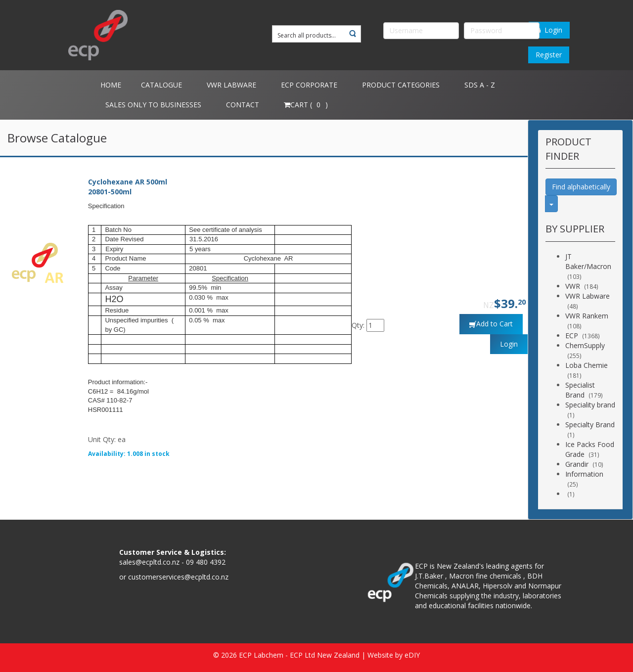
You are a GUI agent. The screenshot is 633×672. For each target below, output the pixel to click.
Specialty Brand (590, 425)
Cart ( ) (306, 105)
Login (549, 30)
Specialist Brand (580, 390)
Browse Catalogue (57, 138)
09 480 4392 (206, 562)
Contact (243, 105)
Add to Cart (495, 324)
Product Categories (401, 85)
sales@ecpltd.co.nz (149, 562)
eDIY (412, 655)
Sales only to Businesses (153, 105)
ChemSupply (585, 345)
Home (111, 85)
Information (584, 474)
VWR (573, 286)
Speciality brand (590, 405)
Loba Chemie (587, 365)
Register (549, 55)
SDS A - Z (480, 85)
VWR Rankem (587, 316)
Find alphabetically (581, 187)
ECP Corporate (309, 85)
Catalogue (161, 85)
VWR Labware (231, 85)
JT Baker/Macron (588, 261)
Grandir (577, 464)
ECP (572, 336)
